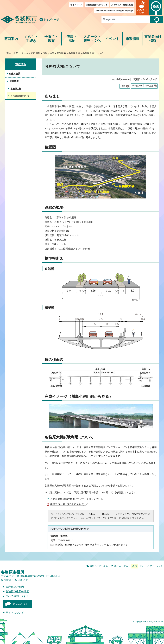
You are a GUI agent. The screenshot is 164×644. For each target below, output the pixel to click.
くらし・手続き (31, 39)
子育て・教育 (51, 39)
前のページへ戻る (99, 566)
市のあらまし (21, 604)
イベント (112, 39)
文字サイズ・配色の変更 (122, 5)
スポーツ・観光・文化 (92, 39)
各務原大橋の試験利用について (77, 499)
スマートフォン (155, 566)
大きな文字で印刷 (142, 86)
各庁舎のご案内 (15, 587)
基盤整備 (61, 53)
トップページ (51, 20)
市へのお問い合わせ (17, 596)
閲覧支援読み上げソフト (97, 5)
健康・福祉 (72, 39)
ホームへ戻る (121, 566)
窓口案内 (11, 39)
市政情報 (133, 39)
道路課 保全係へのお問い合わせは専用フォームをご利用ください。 (93, 545)
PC (142, 566)
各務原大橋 (74, 53)
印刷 (123, 86)
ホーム (25, 53)
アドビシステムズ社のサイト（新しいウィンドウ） (77, 518)
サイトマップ (76, 5)
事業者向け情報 (153, 39)
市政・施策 (48, 53)
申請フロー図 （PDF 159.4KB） (69, 504)
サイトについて (15, 613)
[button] (142, 7)
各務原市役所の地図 (17, 591)
